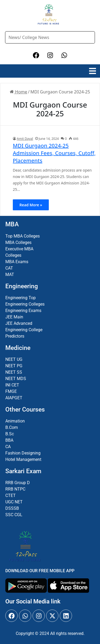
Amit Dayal (25, 139)
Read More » (31, 205)
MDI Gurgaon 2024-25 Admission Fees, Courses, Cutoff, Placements (54, 153)
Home (19, 92)
